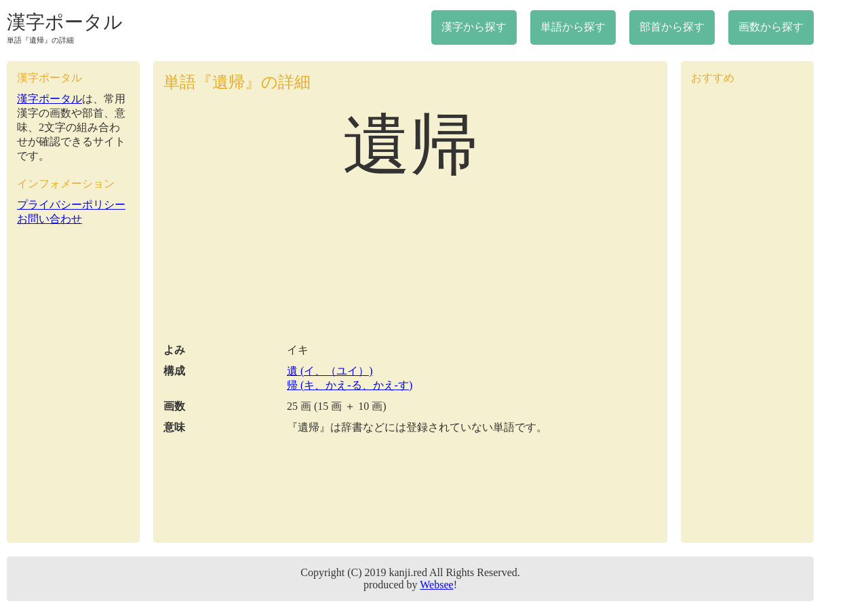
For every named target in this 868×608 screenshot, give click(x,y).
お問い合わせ (50, 219)
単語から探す (573, 27)
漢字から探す (474, 27)
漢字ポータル (65, 22)
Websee (436, 585)
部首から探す (672, 27)
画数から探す (771, 27)
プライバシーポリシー (71, 205)
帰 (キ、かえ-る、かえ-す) (350, 385)
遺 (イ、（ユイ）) (330, 371)
